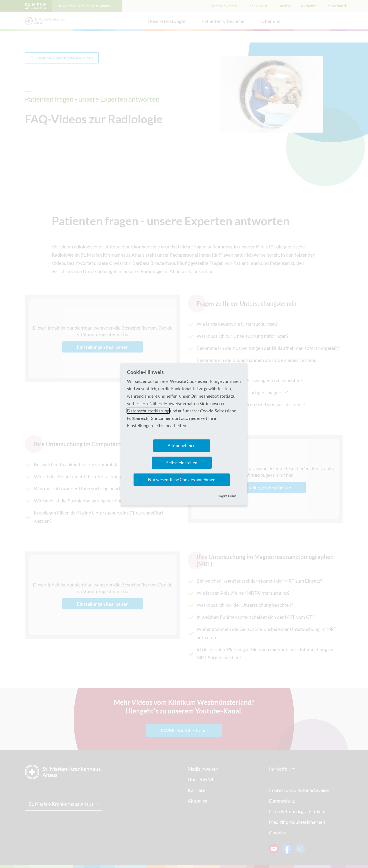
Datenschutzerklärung (148, 411)
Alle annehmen (182, 445)
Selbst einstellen (182, 463)
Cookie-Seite (212, 411)
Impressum (227, 496)
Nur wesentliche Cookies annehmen (182, 480)
